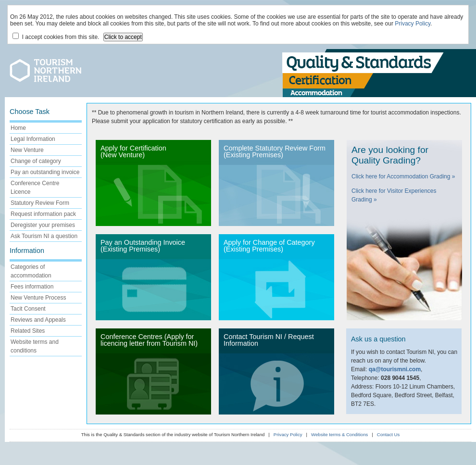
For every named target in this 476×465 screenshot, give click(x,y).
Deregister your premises (43, 225)
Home (18, 128)
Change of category (36, 161)
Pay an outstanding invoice (45, 172)
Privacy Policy (413, 24)
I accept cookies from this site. (56, 37)
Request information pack (43, 214)
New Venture (27, 150)
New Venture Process (38, 298)
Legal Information (33, 139)
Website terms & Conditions (339, 434)
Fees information (32, 287)
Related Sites (28, 331)
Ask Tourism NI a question (44, 236)
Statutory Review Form (40, 203)
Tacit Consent (28, 309)
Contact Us (388, 434)
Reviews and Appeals (38, 320)
